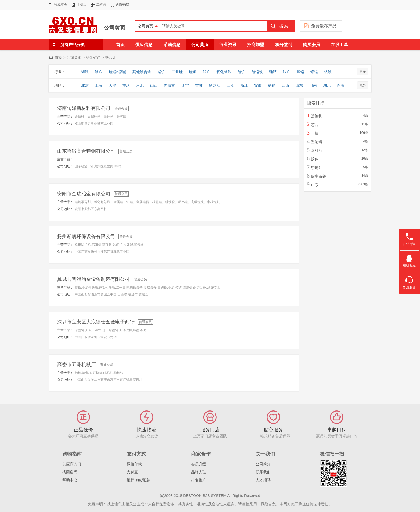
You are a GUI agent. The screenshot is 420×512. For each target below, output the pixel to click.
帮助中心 (70, 480)
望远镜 (317, 142)
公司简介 (263, 464)
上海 (99, 85)
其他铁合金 (142, 72)
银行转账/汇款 (139, 480)
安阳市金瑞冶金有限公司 (84, 194)
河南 (313, 85)
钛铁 (287, 72)
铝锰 (314, 72)
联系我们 (263, 472)
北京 (85, 85)
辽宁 (185, 85)
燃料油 (317, 150)
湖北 (327, 85)
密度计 (317, 168)
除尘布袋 (318, 176)
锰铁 (161, 72)
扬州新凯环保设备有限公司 (86, 236)
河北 (140, 85)
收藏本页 (61, 5)
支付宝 (132, 472)
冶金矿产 (93, 57)
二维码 (101, 5)
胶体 (315, 159)
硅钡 (193, 72)
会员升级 (199, 464)
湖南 (341, 85)
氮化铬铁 (224, 72)
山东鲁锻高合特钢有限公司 (86, 151)
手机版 (82, 5)
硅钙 (273, 72)
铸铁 (85, 72)
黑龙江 (215, 85)
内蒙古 (169, 85)
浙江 (244, 85)
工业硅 (177, 72)
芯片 (315, 125)
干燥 (315, 133)
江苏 (230, 85)
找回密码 (70, 472)
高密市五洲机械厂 (77, 365)
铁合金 (111, 57)
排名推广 (199, 480)
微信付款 (134, 464)
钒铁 (328, 72)
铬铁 (99, 72)
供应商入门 (72, 464)
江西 (285, 85)
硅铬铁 (257, 72)
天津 (113, 85)
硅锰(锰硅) (117, 72)
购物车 (120, 5)
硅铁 (241, 72)
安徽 (258, 85)
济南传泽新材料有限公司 (84, 108)
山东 (299, 85)
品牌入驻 (199, 472)
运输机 (317, 116)
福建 (271, 85)
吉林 (199, 85)
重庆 (126, 85)
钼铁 (207, 72)
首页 (59, 57)
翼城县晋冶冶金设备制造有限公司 (93, 279)
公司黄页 (115, 28)
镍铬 (300, 72)
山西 (154, 85)
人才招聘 (263, 480)
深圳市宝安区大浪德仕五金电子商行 (96, 322)
